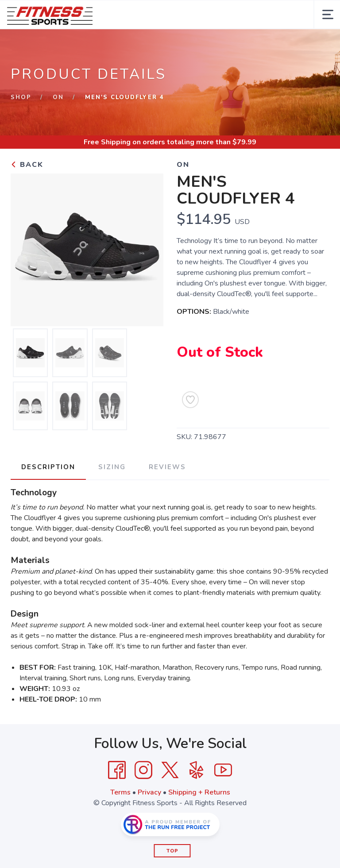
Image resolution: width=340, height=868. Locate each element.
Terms (120, 792)
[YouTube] (223, 770)
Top (172, 851)
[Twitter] (170, 770)
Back (27, 165)
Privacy (149, 792)
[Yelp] (197, 770)
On (58, 97)
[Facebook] (117, 770)
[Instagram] (143, 770)
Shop (21, 97)
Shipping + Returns (199, 792)
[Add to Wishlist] (190, 400)
